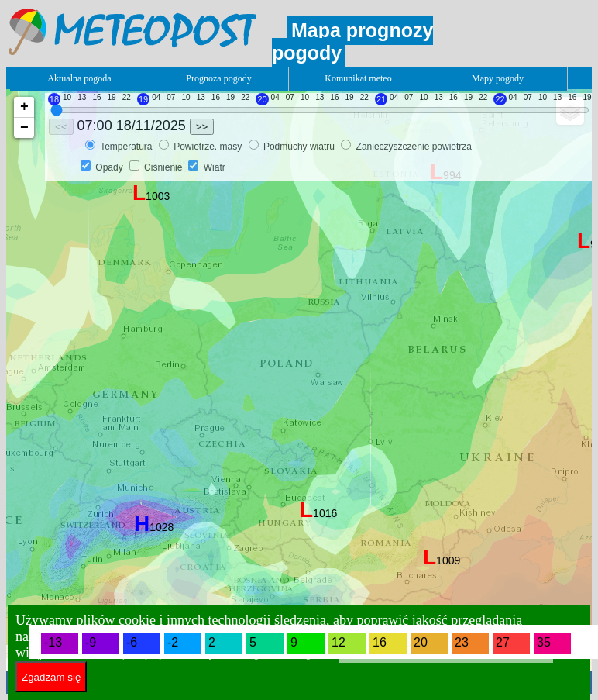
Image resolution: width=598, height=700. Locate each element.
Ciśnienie (163, 167)
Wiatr (215, 167)
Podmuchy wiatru (300, 147)
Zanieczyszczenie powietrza (414, 147)
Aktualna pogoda (79, 78)
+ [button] (24, 107)
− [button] (24, 128)
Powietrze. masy (209, 147)
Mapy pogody (498, 78)
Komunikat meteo (358, 78)
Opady (109, 167)
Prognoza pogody (218, 78)
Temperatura (127, 147)
